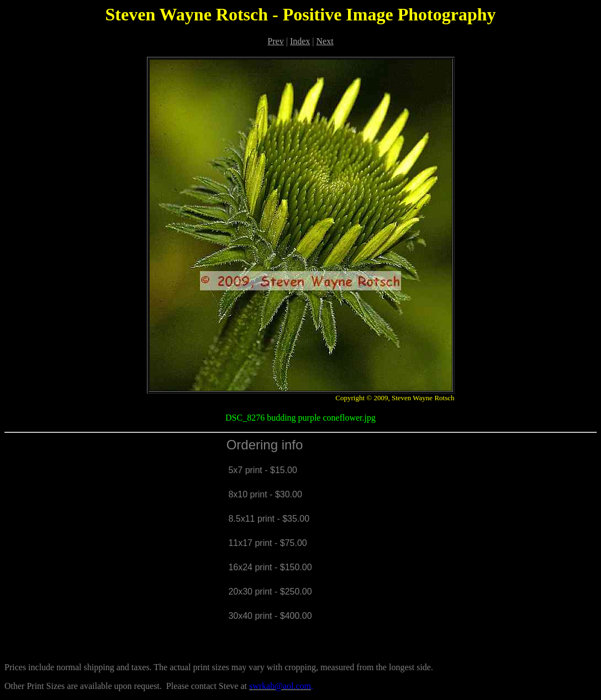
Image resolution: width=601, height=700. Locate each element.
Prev (275, 41)
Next (325, 41)
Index (300, 41)
